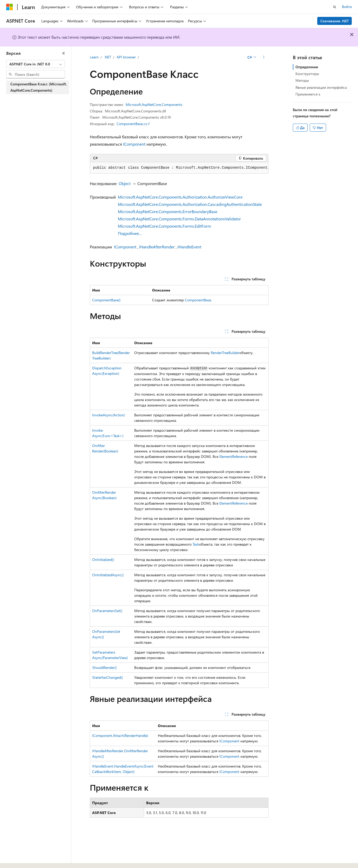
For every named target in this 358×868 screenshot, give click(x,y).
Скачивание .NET (335, 21)
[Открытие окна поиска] (335, 7)
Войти (347, 7)
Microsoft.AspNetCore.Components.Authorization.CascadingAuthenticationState (190, 204)
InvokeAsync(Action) (109, 415)
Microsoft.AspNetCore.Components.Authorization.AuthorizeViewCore (180, 197)
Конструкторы (307, 74)
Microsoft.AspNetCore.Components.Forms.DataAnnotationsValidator (179, 219)
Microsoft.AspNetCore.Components (154, 104)
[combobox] (36, 64)
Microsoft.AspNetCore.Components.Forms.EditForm (164, 226)
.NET (108, 57)
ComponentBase (198, 300)
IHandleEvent (189, 247)
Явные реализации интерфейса (321, 87)
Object (125, 183)
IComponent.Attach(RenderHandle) (120, 735)
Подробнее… (130, 233)
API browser (126, 57)
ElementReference (234, 456)
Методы (302, 80)
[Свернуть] (64, 53)
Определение (307, 67)
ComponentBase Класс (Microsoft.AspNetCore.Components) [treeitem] (39, 87)
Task (196, 544)
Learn (94, 57)
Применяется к (308, 94)
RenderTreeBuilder (225, 353)
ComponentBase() (106, 300)
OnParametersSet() (107, 611)
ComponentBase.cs (132, 124)
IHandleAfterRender (157, 247)
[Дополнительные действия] (264, 57)
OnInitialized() (103, 560)
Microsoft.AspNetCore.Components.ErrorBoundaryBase (168, 211)
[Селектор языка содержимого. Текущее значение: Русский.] (18, 859)
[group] (179, 168)
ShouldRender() (104, 667)
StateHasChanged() (107, 677)
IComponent (134, 144)
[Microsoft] (10, 7)
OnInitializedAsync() (108, 575)
